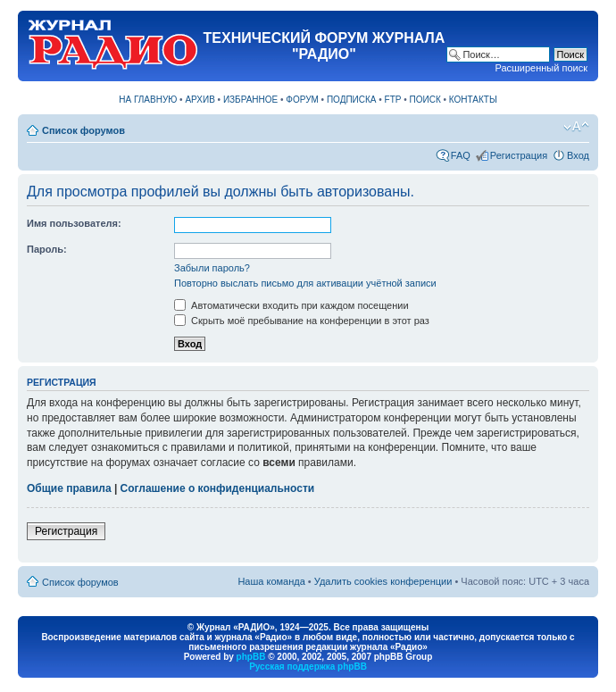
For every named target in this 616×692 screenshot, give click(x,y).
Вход (578, 155)
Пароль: (47, 249)
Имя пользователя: (74, 223)
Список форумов (83, 130)
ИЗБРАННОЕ (250, 100)
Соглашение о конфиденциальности (218, 488)
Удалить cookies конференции (383, 581)
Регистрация (519, 155)
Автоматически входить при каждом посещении (291, 305)
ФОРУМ (302, 100)
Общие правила (69, 488)
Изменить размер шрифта (576, 127)
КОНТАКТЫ (473, 100)
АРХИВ (200, 100)
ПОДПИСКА (352, 100)
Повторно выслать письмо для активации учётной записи (305, 283)
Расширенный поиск (541, 68)
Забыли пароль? (212, 268)
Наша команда (271, 581)
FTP (393, 100)
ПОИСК (425, 100)
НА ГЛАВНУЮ (148, 100)
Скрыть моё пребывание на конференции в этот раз (302, 321)
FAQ (461, 155)
